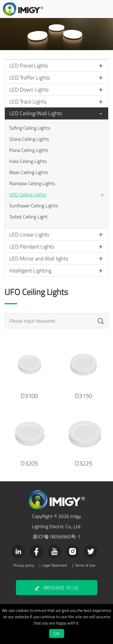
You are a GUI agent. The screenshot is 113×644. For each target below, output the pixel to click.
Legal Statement (55, 565)
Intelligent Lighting (30, 271)
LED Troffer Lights (30, 78)
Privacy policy (24, 565)
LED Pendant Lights (32, 247)
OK (57, 633)
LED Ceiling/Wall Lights (36, 113)
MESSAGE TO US (57, 588)
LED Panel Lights (29, 66)
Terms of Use (85, 565)
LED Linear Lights (29, 235)
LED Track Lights (28, 102)
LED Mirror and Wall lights (39, 259)
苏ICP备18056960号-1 (57, 537)
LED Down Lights (29, 90)
